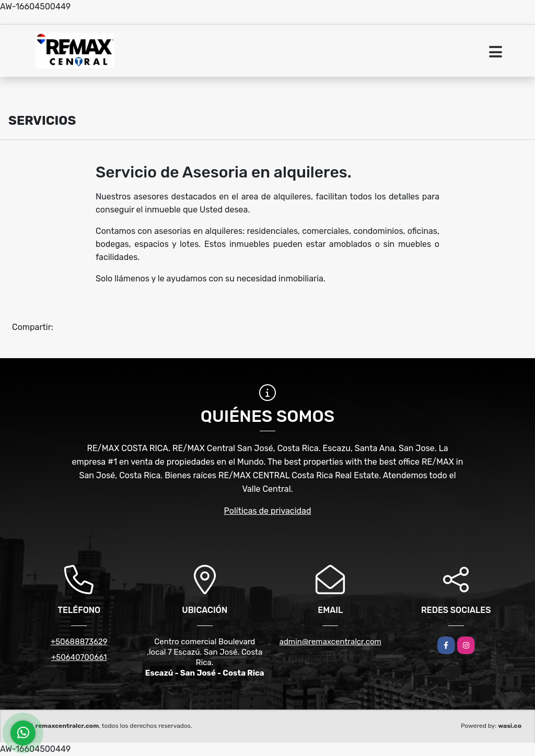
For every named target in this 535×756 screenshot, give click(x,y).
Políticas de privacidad (268, 511)
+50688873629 (79, 642)
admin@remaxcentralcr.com (330, 642)
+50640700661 (79, 657)
